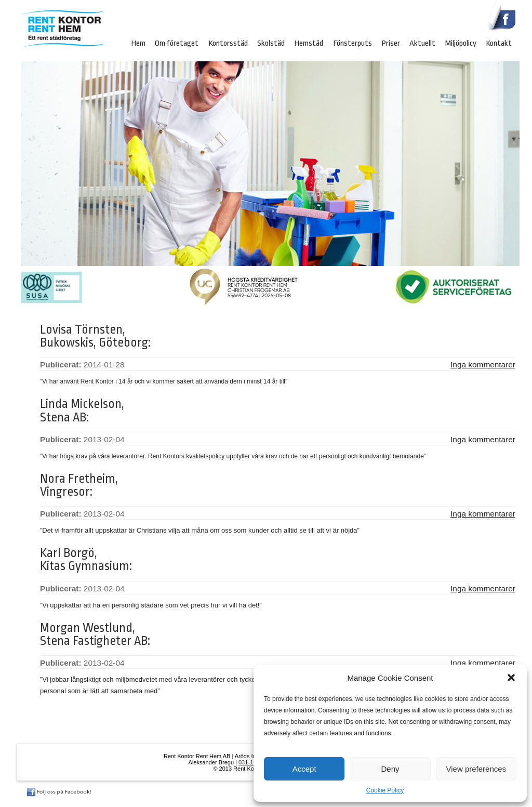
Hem (138, 43)
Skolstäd (271, 43)
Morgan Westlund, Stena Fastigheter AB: (95, 634)
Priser (391, 43)
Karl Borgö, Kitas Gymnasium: (86, 560)
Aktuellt (422, 43)
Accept (304, 769)
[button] (511, 678)
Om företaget (177, 43)
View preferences (476, 769)
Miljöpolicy (461, 43)
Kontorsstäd (228, 43)
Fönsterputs (353, 43)
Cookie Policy (385, 790)
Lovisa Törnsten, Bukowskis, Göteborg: (95, 336)
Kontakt (499, 43)
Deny (390, 769)
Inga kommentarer (483, 365)
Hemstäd (309, 43)
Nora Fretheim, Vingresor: (79, 485)
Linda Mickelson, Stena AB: (82, 411)
